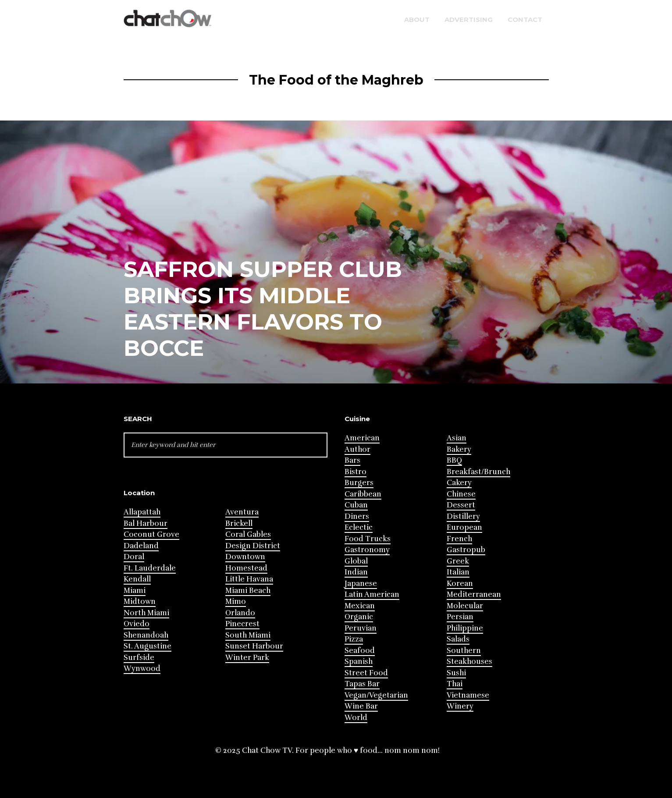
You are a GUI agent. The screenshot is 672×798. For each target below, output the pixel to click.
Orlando (240, 613)
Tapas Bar (362, 684)
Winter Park (247, 658)
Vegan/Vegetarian (376, 695)
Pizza (354, 639)
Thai (455, 684)
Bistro (356, 472)
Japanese (361, 583)
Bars (352, 460)
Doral (134, 557)
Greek (458, 561)
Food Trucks (368, 539)
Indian (356, 572)
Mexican (360, 606)
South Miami (248, 635)
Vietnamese (468, 695)
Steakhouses (469, 661)
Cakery (459, 483)
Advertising (469, 20)
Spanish (359, 661)
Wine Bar (361, 706)
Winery (460, 706)
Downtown (245, 557)
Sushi (456, 673)
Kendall (137, 579)
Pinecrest (242, 624)
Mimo (236, 601)
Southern (464, 651)
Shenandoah (146, 635)
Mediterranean (474, 594)
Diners (357, 516)
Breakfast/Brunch (478, 472)
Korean (460, 583)
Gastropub (466, 550)
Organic (359, 617)
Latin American (372, 594)
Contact (525, 20)
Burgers (359, 483)
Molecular (465, 606)
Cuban (356, 505)
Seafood (360, 651)
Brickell (239, 523)
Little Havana (249, 579)
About (417, 20)
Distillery (463, 516)
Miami (135, 591)
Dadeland (141, 546)
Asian (457, 438)
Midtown (140, 601)
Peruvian (361, 628)
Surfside (139, 658)
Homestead (246, 568)
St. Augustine (148, 646)
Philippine (465, 628)
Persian (460, 617)
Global (356, 561)
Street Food (366, 673)
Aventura (242, 512)
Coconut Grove (151, 534)
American (362, 438)
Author (357, 449)
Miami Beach (248, 591)
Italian (458, 572)
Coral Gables (248, 534)
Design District (253, 546)
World (356, 718)
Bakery (459, 449)
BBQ (454, 460)
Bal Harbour (146, 523)
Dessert (461, 505)
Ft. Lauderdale (150, 568)
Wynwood (142, 669)
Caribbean (363, 494)
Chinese (461, 494)
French (459, 539)
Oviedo (137, 624)
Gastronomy (367, 550)
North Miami (146, 613)
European (464, 527)
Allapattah (142, 512)
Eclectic (359, 527)
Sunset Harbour (254, 646)
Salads (458, 639)
